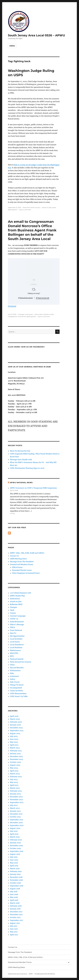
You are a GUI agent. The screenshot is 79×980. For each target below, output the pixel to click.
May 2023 (14, 782)
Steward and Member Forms (22, 564)
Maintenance (15, 650)
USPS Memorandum (18, 693)
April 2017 (14, 935)
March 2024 (15, 774)
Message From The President (22, 562)
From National (16, 630)
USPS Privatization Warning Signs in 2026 (27, 468)
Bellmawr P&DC (16, 604)
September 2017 (17, 920)
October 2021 (15, 817)
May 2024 (14, 768)
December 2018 (16, 877)
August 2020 (15, 828)
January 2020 (15, 843)
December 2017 (16, 912)
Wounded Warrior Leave (22, 570)
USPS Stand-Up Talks (19, 696)
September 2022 (17, 802)
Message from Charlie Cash (21, 460)
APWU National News (21, 483)
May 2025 (14, 742)
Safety (13, 679)
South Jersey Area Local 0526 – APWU (36, 35)
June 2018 (14, 894)
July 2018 (14, 892)
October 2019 (15, 848)
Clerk (12, 610)
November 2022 (17, 800)
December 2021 (16, 814)
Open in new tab (43, 298)
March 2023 (15, 788)
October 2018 (15, 883)
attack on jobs (47, 207)
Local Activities (16, 639)
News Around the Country (31, 207)
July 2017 (14, 926)
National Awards (17, 659)
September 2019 (17, 851)
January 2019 (15, 874)
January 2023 (15, 794)
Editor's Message (17, 624)
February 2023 (16, 791)
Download (12, 306)
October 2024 (15, 762)
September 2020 (17, 825)
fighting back (12, 210)
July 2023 (14, 779)
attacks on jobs (49, 314)
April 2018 (14, 900)
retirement (14, 676)
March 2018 (15, 903)
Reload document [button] (26, 298)
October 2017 (15, 917)
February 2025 (16, 751)
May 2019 (14, 863)
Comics (13, 613)
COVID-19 (14, 619)
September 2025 (17, 731)
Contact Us (14, 556)
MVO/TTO (14, 653)
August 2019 (15, 854)
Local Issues (29, 314)
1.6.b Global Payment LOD (20, 593)
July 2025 (14, 736)
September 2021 (17, 820)
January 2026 (15, 725)
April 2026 (14, 716)
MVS (12, 656)
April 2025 (14, 745)
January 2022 (15, 811)
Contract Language (18, 616)
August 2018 (15, 889)
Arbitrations (15, 599)
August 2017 (15, 923)
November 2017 (16, 915)
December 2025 (16, 728)
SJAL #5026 (15, 682)
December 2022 (16, 797)
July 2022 (14, 805)
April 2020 (14, 834)
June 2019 (14, 860)
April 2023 (14, 785)
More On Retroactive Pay (20, 451)
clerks (54, 207)
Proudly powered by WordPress (45, 974)
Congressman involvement (17, 317)
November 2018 (16, 880)
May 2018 (14, 897)
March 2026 (15, 719)
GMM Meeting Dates (18, 559)
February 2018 (16, 906)
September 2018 (17, 886)
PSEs (12, 673)
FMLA (12, 627)
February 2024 (16, 777)
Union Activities (17, 691)
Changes (21, 314)
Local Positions (16, 647)
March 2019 (15, 869)
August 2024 (15, 765)
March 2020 (15, 837)
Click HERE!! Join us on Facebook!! (26, 347)
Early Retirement (17, 622)
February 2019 (16, 871)
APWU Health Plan (17, 596)
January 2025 (15, 754)
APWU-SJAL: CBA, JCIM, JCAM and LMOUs (27, 553)
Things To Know (17, 685)
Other (12, 665)
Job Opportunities (17, 636)
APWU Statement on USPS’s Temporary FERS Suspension (33, 488)
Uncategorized (16, 688)
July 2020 (14, 831)
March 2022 (15, 808)
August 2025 (15, 733)
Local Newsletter (17, 645)
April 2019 (14, 866)
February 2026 (16, 722)
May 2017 (14, 932)
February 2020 (16, 840)
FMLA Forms (17, 567)
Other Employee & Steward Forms (26, 573)
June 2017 (14, 929)
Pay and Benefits (17, 668)
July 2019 (14, 857)
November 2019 (16, 846)
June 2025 (14, 739)
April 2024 (14, 771)
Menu (12, 46)
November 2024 (17, 759)
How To (13, 633)
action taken (39, 314)
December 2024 (16, 756)
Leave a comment (25, 210)
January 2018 (15, 909)
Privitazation (15, 670)
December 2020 (16, 823)
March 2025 (15, 748)
